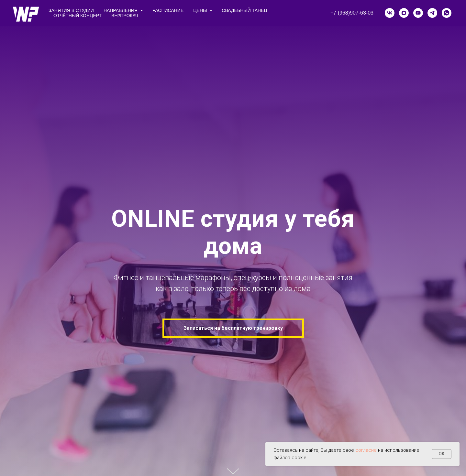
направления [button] (121, 10)
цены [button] (201, 10)
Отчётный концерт (78, 16)
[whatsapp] (447, 13)
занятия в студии (71, 10)
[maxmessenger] (404, 13)
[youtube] (418, 13)
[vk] (390, 13)
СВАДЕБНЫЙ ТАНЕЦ (244, 10)
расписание (168, 10)
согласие (366, 450)
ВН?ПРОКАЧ (125, 16)
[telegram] (432, 13)
